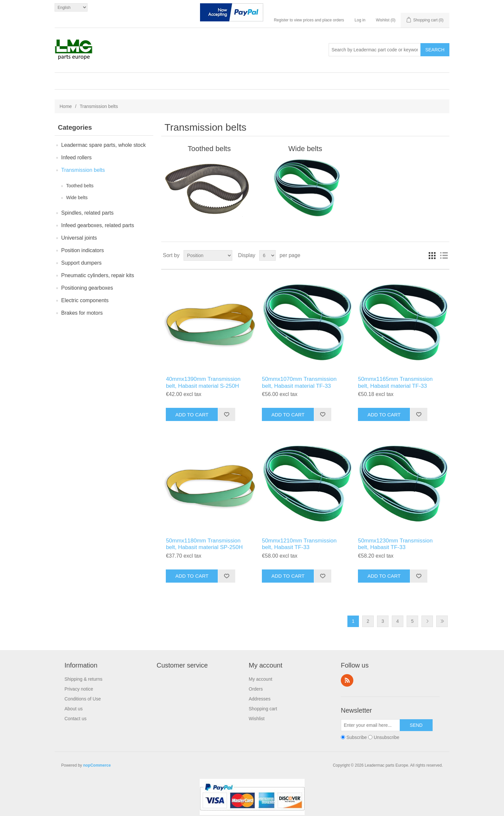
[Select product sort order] (208, 255)
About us (74, 709)
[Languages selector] (71, 7)
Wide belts (77, 197)
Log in (360, 20)
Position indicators (83, 250)
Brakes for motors (82, 313)
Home (66, 106)
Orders (256, 689)
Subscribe (357, 737)
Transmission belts (83, 170)
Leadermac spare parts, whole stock (103, 145)
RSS (347, 680)
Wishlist (257, 719)
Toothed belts (80, 186)
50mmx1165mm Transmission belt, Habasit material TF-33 (395, 382)
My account (261, 679)
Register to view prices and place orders (309, 20)
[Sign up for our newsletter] (370, 725)
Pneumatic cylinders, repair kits (98, 275)
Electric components (85, 300)
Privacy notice (79, 689)
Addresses (260, 699)
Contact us (76, 719)
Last (442, 621)
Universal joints (79, 238)
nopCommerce (97, 765)
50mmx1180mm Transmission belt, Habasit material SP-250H (204, 544)
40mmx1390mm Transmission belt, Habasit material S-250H (203, 382)
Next (427, 621)
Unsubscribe (387, 737)
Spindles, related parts (87, 213)
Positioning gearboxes (87, 288)
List (444, 255)
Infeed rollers (76, 158)
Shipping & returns (83, 679)
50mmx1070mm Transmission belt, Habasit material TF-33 (299, 382)
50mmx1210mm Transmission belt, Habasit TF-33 (299, 544)
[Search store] (375, 50)
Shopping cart (263, 709)
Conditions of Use (83, 699)
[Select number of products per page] (267, 255)
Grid (432, 255)
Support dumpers (81, 263)
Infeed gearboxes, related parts (98, 225)
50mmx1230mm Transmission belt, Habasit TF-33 (395, 544)
